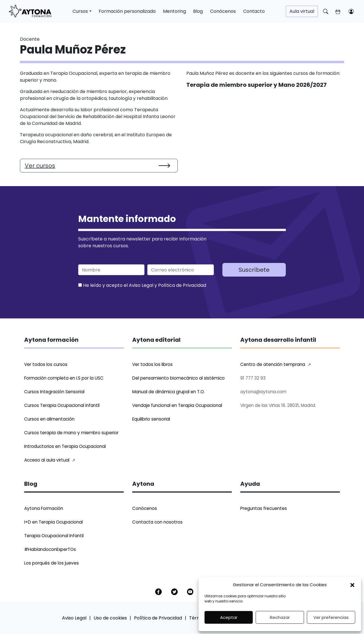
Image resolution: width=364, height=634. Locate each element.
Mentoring (174, 11)
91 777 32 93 (253, 378)
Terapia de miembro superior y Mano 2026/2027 (257, 85)
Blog (198, 11)
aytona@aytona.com (263, 392)
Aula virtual (302, 11)
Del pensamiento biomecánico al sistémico (178, 378)
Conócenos (223, 11)
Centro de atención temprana (273, 364)
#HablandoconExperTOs (50, 549)
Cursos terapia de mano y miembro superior (71, 433)
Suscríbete (254, 270)
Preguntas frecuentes (264, 508)
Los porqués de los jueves (51, 563)
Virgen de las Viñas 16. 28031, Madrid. (278, 405)
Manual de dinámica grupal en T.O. (168, 392)
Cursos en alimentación (49, 419)
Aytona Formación (44, 508)
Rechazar (280, 617)
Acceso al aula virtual (47, 460)
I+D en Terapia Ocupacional (53, 522)
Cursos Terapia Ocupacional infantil (62, 405)
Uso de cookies (110, 618)
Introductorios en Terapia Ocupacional (65, 446)
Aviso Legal (141, 285)
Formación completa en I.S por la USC (64, 378)
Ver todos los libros (152, 364)
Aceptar (229, 617)
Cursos (80, 11)
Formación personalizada (127, 11)
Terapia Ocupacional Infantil (54, 536)
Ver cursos (40, 166)
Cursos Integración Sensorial (54, 392)
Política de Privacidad (182, 285)
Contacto (254, 11)
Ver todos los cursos (46, 364)
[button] (352, 585)
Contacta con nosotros (157, 522)
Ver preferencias (331, 617)
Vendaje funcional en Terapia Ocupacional (177, 405)
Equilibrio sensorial (151, 419)
